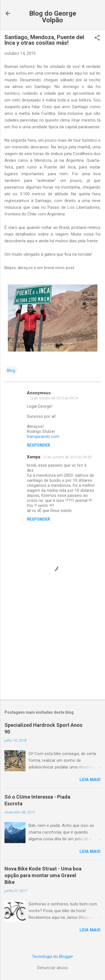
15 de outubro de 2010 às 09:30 (67, 457)
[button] (97, 38)
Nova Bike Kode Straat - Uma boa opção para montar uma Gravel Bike (43, 875)
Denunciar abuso (53, 968)
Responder (39, 445)
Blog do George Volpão (53, 17)
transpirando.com (43, 436)
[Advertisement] (53, 651)
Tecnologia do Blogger (53, 957)
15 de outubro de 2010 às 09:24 (54, 398)
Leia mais (90, 780)
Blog (11, 371)
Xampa (34, 457)
